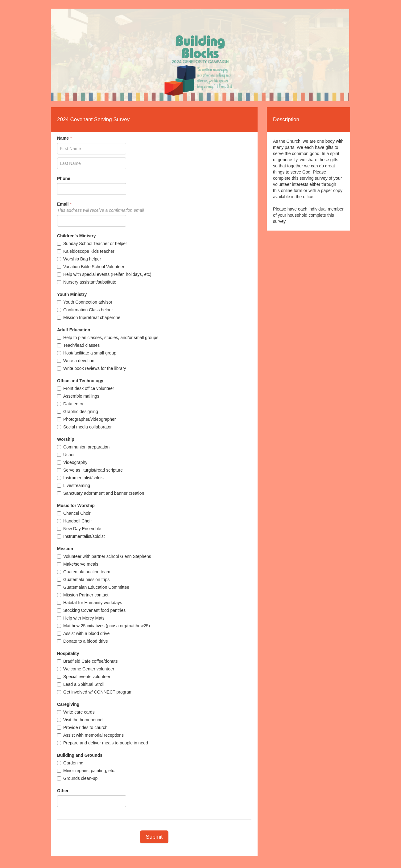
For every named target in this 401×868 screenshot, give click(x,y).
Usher (66, 455)
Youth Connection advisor (85, 302)
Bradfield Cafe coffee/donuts (87, 661)
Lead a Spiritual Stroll (81, 684)
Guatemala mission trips (83, 579)
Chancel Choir (74, 513)
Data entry (70, 404)
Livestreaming (74, 485)
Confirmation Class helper (85, 310)
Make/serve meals (78, 564)
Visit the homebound (80, 720)
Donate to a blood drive (83, 641)
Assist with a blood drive (83, 633)
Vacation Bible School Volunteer (91, 267)
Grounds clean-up (77, 778)
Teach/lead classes (78, 345)
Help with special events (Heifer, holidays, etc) (104, 274)
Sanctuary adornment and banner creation (101, 493)
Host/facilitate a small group (87, 353)
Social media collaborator (84, 427)
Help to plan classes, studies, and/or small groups (108, 338)
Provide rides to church (82, 727)
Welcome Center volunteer (86, 669)
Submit (154, 837)
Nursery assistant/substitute (87, 282)
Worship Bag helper (79, 259)
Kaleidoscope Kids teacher (86, 251)
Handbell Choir (74, 521)
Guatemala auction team (84, 572)
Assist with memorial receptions (90, 735)
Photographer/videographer (86, 419)
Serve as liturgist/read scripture (90, 470)
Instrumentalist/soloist (81, 478)
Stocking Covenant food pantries (91, 610)
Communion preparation (83, 447)
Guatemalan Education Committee (93, 587)
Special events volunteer (84, 677)
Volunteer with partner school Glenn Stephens (104, 556)
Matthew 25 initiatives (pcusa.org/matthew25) (103, 626)
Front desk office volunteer (86, 388)
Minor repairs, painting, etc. (86, 771)
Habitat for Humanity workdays (90, 603)
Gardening (70, 763)
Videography (72, 462)
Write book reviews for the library (92, 368)
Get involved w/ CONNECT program (95, 692)
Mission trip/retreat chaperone (89, 317)
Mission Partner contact (83, 595)
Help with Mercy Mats (81, 618)
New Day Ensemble (79, 529)
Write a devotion (76, 361)
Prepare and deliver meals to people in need (103, 743)
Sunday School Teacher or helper (92, 244)
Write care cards (76, 712)
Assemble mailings (78, 396)
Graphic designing (78, 411)
